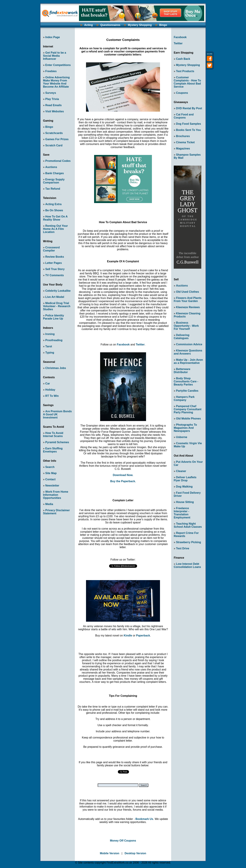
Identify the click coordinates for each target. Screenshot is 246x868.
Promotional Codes (58, 161)
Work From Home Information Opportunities (56, 495)
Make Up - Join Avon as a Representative (188, 361)
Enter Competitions (58, 65)
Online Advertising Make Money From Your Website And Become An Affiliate (56, 82)
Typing (50, 353)
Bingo (163, 25)
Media (49, 504)
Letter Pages (54, 263)
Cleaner (181, 471)
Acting (88, 25)
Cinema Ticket (185, 142)
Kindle (128, 635)
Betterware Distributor (182, 371)
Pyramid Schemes (57, 442)
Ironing (50, 334)
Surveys (51, 93)
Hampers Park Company (184, 398)
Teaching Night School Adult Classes (188, 525)
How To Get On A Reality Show (55, 218)
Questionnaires (110, 25)
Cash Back (183, 59)
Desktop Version (135, 853)
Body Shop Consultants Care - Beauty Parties (186, 381)
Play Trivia (52, 99)
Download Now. (123, 475)
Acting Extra (53, 204)
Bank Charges (55, 173)
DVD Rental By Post (189, 108)
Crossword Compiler (51, 249)
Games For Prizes (57, 139)
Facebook (123, 345)
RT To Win (52, 396)
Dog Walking (184, 487)
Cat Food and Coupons (184, 116)
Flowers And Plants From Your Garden (188, 299)
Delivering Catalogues (182, 337)
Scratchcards (54, 133)
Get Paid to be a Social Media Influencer (55, 56)
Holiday (50, 390)
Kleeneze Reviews (188, 307)
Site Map (51, 473)
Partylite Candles (187, 391)
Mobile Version (109, 853)
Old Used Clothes (187, 292)
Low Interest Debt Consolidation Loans (187, 565)
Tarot (49, 346)
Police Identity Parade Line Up (54, 317)
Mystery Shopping (140, 25)
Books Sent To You (188, 130)
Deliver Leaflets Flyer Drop (185, 479)
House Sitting (185, 502)
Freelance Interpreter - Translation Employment (182, 513)
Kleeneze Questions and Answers (188, 352)
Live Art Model (55, 297)
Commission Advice (189, 344)
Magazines (183, 149)
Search (50, 467)
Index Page (52, 37)
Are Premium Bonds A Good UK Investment (57, 414)
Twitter (140, 345)
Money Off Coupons (123, 841)
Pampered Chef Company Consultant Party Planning (188, 409)
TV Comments (55, 275)
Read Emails (53, 105)
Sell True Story (55, 269)
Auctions (51, 167)
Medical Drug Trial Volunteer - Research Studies (57, 306)
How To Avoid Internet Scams (53, 435)
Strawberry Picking (188, 542)
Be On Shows (54, 210)
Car (48, 383)
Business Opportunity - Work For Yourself (186, 326)
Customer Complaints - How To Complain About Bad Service (187, 82)
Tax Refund (53, 189)
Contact (50, 479)
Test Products (185, 71)
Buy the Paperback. (123, 481)
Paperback (143, 635)
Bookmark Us (144, 819)
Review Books (55, 257)
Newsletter (52, 486)
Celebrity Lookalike (58, 291)
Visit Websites (55, 111)
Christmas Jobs (56, 368)
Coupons (182, 93)
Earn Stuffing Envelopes (53, 450)
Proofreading (54, 340)
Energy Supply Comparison (54, 181)
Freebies (51, 71)
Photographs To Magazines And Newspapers (185, 428)
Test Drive (183, 548)
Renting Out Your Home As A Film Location (55, 229)
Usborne (182, 437)
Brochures (183, 136)
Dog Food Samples (188, 124)
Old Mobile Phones (188, 419)
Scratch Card (54, 145)
